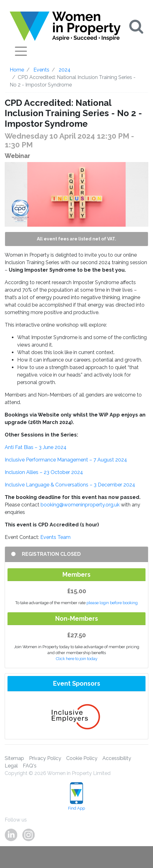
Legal (11, 766)
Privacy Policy (45, 758)
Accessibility (117, 758)
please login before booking (112, 603)
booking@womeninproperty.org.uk (80, 505)
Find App (76, 796)
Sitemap (14, 758)
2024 (65, 70)
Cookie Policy (82, 758)
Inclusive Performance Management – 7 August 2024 (66, 460)
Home (17, 70)
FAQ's (30, 766)
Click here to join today (77, 659)
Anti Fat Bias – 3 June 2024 (36, 447)
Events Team (55, 537)
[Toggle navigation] (21, 51)
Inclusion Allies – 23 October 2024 (44, 472)
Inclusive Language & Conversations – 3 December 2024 (70, 485)
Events (41, 70)
